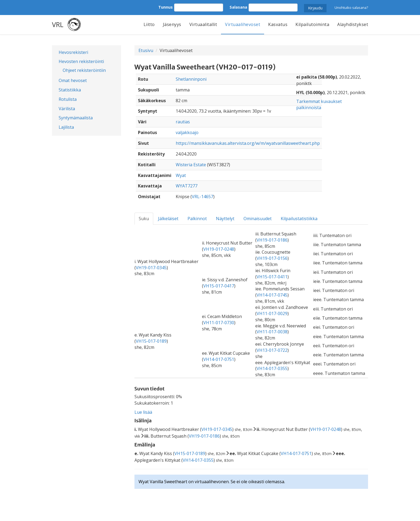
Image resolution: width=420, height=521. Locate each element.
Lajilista (66, 127)
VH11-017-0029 (272, 313)
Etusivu (146, 50)
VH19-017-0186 (272, 240)
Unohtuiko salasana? (351, 8)
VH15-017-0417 (219, 286)
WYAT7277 (187, 186)
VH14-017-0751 (219, 359)
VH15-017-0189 (151, 341)
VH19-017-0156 (272, 258)
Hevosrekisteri (73, 52)
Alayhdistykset (353, 24)
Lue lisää (143, 412)
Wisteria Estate (191, 165)
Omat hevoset (73, 80)
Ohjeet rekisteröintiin (84, 70)
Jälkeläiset (168, 219)
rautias (183, 122)
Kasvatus (278, 24)
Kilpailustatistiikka (299, 219)
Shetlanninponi (191, 79)
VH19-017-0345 (151, 268)
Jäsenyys (172, 24)
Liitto (149, 24)
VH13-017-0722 (272, 350)
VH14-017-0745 (272, 295)
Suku (144, 219)
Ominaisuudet (258, 219)
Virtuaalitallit (203, 24)
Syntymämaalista (76, 118)
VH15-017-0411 (272, 277)
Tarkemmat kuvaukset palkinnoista (319, 104)
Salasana (238, 7)
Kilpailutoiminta (312, 24)
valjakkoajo (187, 132)
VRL (58, 24)
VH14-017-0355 (272, 368)
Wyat (181, 175)
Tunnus (166, 7)
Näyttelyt (225, 219)
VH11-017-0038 (272, 332)
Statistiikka (70, 90)
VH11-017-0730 (219, 323)
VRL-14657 (202, 197)
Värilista (67, 109)
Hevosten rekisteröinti (81, 61)
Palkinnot (197, 219)
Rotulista (68, 99)
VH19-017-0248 (219, 249)
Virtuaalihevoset (243, 24)
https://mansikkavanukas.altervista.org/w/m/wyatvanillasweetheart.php (248, 143)
